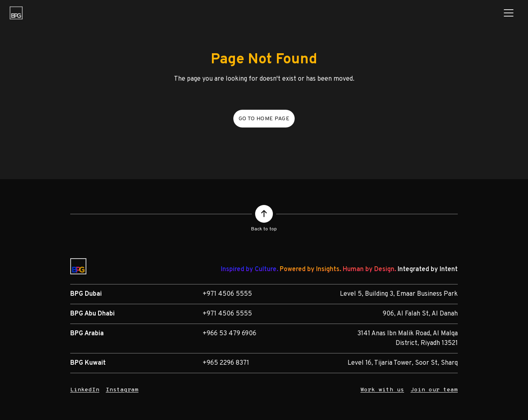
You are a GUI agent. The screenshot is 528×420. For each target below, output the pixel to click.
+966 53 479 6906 (229, 334)
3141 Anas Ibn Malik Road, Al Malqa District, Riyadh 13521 (408, 339)
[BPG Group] (16, 13)
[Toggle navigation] (509, 13)
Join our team (434, 390)
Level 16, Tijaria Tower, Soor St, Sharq (403, 363)
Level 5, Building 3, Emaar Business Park (399, 294)
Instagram (122, 390)
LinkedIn (85, 390)
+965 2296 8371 (226, 363)
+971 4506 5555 (227, 294)
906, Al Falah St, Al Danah (420, 314)
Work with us (382, 390)
